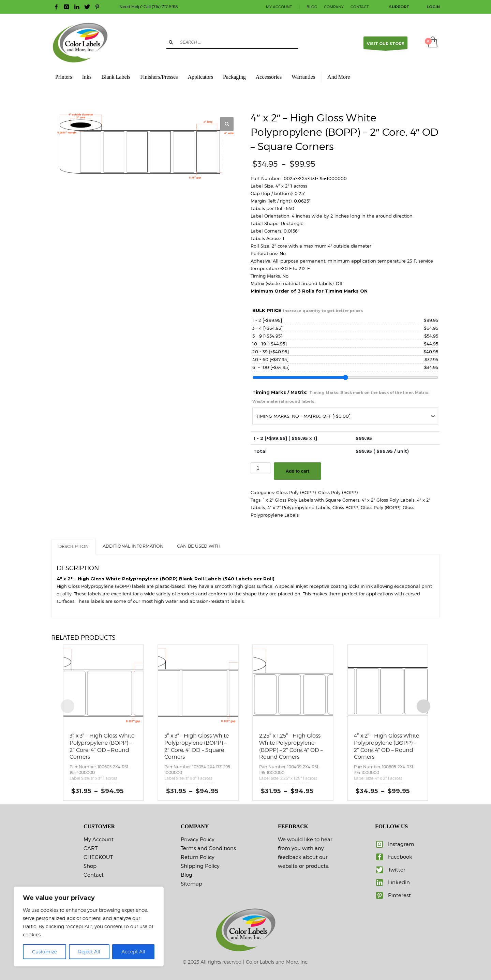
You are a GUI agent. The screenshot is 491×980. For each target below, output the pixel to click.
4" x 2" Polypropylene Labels (299, 507)
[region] (89, 926)
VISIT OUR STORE (385, 45)
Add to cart (297, 471)
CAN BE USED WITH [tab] (199, 546)
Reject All (89, 952)
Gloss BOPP (345, 507)
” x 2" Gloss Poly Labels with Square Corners (311, 500)
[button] (227, 124)
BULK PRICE (308, 310)
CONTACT (360, 7)
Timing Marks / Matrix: (341, 397)
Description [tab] (73, 546)
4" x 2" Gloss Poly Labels (388, 500)
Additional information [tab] (133, 546)
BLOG (312, 7)
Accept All (133, 952)
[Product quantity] (261, 468)
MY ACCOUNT (279, 7)
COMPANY (334, 7)
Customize (44, 952)
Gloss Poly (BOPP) (296, 492)
